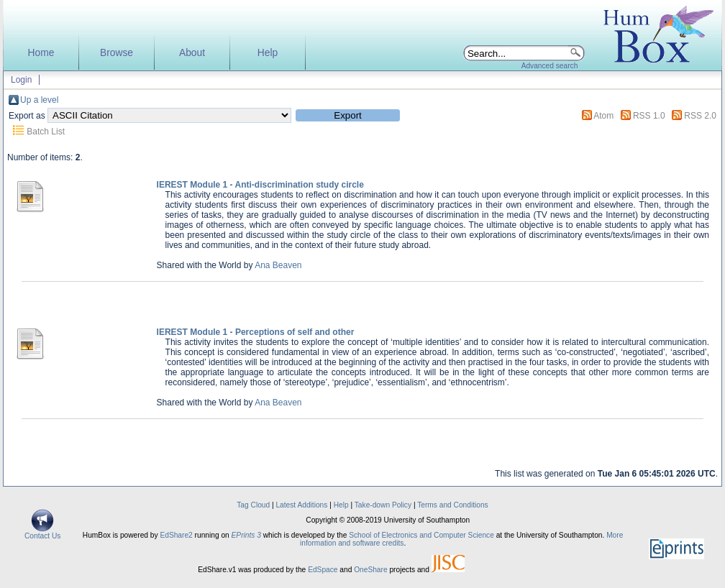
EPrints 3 (246, 535)
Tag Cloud (253, 505)
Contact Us (42, 533)
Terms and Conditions (453, 505)
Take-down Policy (383, 505)
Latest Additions (301, 505)
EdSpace (323, 570)
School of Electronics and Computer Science (421, 535)
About (192, 53)
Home (41, 53)
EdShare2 (176, 535)
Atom (603, 116)
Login (21, 80)
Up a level (39, 100)
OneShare (370, 570)
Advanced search (550, 66)
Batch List (46, 132)
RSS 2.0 (700, 116)
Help (268, 53)
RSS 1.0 (649, 116)
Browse (117, 53)
